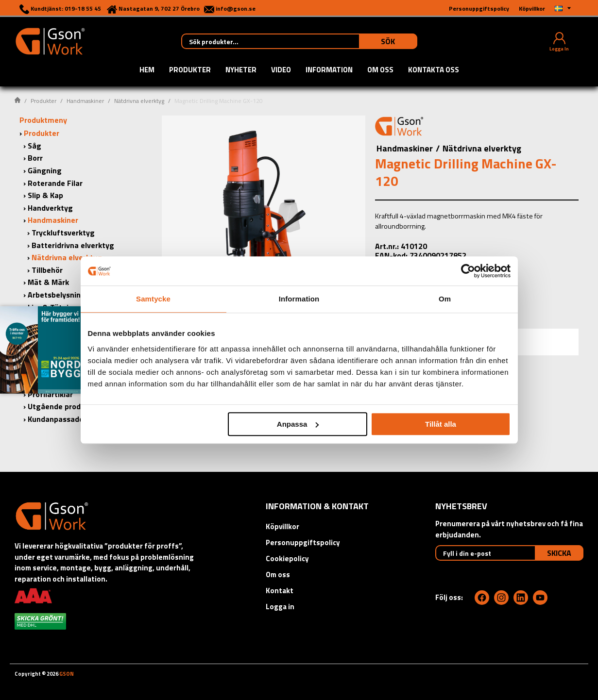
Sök (388, 41)
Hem (147, 70)
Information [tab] (299, 299)
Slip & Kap (45, 195)
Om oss (380, 70)
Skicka (559, 553)
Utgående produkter (64, 406)
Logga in (280, 607)
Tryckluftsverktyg (63, 233)
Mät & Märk (48, 282)
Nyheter (241, 70)
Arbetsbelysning (57, 295)
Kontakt (280, 591)
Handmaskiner (85, 101)
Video (281, 70)
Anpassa (298, 424)
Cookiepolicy (287, 558)
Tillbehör (47, 270)
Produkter (190, 70)
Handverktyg (50, 208)
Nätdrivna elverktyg (139, 101)
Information (329, 70)
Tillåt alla (441, 424)
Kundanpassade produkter (74, 419)
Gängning (45, 170)
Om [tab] (445, 299)
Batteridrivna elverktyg (73, 245)
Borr (35, 158)
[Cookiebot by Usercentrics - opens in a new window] (468, 271)
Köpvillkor (282, 526)
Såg (34, 146)
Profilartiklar (50, 394)
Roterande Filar (55, 183)
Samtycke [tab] (153, 299)
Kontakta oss (434, 70)
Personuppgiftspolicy (303, 542)
